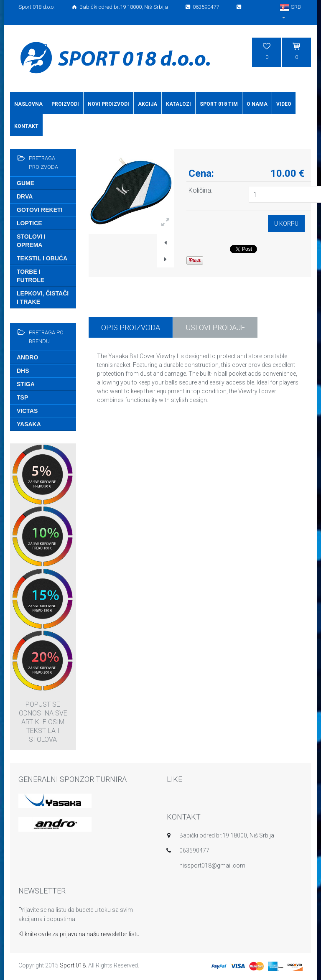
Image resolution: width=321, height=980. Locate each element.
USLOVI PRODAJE (215, 327)
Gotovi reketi (39, 210)
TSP (22, 397)
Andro (27, 357)
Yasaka (29, 424)
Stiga (26, 384)
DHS (23, 371)
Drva (25, 196)
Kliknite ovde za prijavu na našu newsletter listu (79, 934)
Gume (25, 183)
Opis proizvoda (131, 327)
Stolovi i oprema (31, 241)
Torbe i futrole (31, 276)
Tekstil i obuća (42, 258)
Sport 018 (73, 965)
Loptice (29, 223)
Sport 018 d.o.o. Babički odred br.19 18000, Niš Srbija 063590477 (131, 7)
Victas (27, 411)
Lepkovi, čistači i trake (43, 298)
